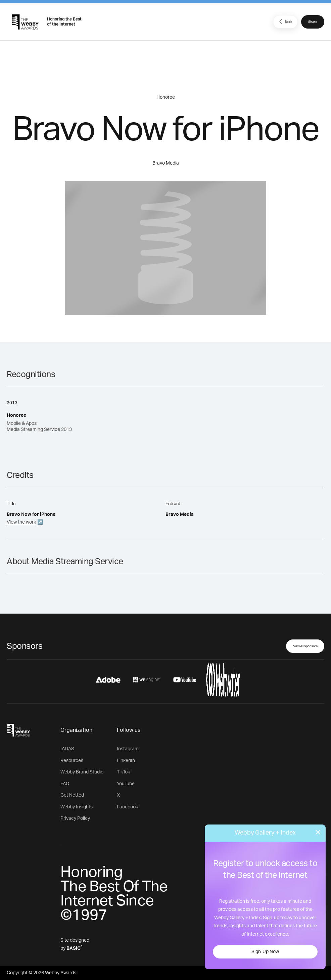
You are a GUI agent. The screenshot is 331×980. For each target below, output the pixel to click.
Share (313, 22)
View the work (21, 522)
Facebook (127, 807)
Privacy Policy (75, 818)
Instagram (128, 749)
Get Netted (72, 795)
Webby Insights (77, 807)
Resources (72, 761)
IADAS (67, 749)
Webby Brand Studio (82, 772)
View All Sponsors (305, 646)
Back (285, 21)
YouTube (126, 784)
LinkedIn (126, 761)
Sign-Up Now (265, 952)
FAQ (65, 784)
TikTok (123, 772)
